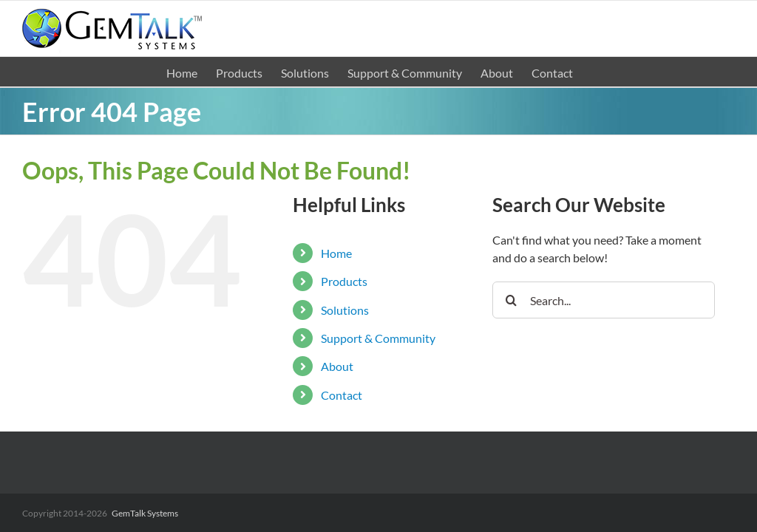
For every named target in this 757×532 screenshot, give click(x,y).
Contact (342, 395)
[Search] (511, 300)
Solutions (345, 310)
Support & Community (378, 338)
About (337, 366)
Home (336, 253)
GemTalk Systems (145, 513)
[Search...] (604, 300)
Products (344, 281)
